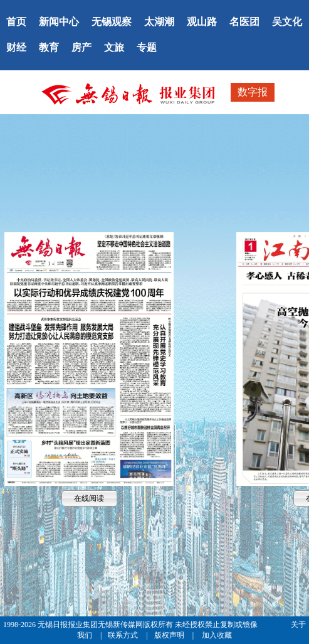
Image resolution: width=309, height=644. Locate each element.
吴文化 (287, 22)
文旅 (114, 47)
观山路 (202, 22)
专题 (147, 47)
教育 (49, 47)
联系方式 (124, 635)
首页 (16, 22)
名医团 (244, 22)
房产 (81, 47)
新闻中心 (59, 22)
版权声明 (170, 635)
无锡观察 (112, 22)
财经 (16, 47)
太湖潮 (159, 22)
